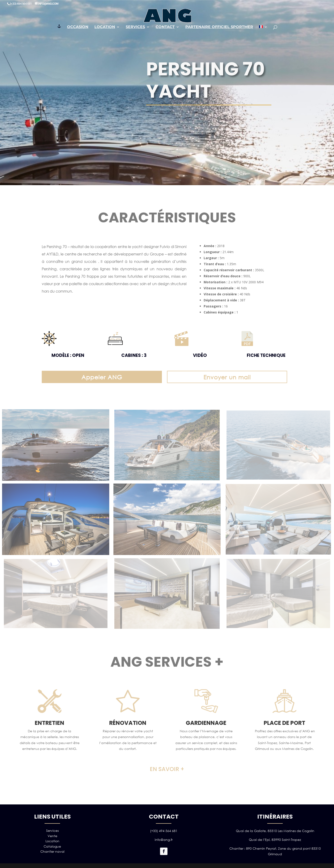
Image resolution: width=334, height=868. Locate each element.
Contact (165, 27)
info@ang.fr (164, 840)
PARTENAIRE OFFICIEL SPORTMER (219, 27)
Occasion (78, 27)
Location (105, 27)
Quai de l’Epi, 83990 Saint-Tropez (275, 840)
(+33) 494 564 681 (164, 831)
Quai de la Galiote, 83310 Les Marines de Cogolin (275, 831)
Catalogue (52, 846)
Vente (52, 836)
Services (135, 27)
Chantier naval (52, 851)
